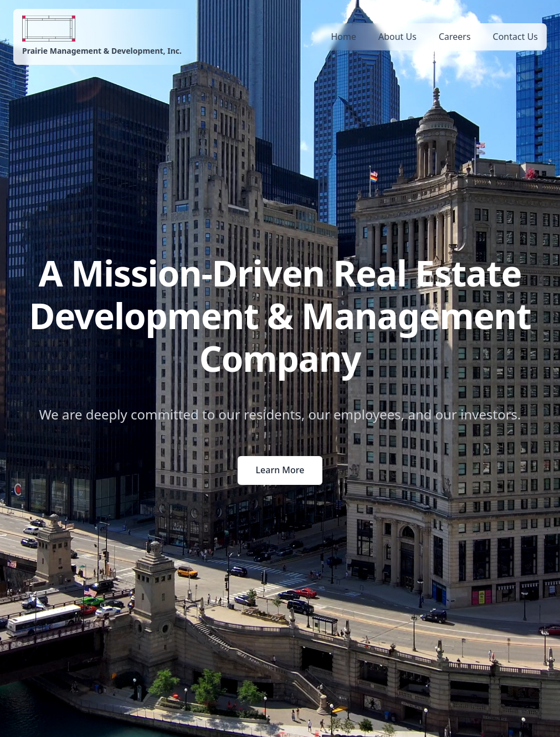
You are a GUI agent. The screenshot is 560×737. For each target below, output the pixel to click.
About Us (397, 37)
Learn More (280, 470)
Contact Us (515, 37)
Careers (455, 37)
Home (343, 37)
